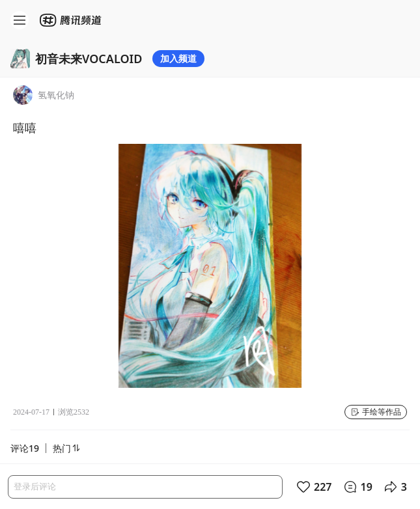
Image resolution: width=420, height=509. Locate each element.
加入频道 (178, 58)
